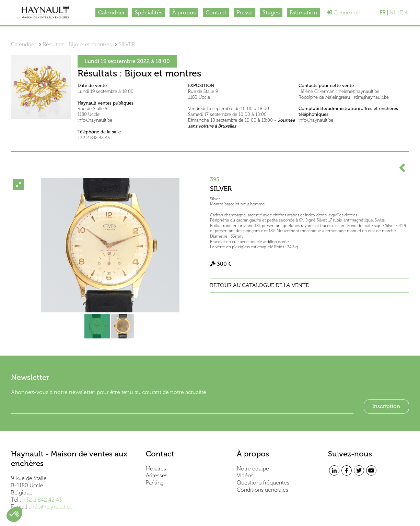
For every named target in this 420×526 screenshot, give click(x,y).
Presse (244, 13)
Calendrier (112, 13)
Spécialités (149, 13)
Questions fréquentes (263, 483)
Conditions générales (262, 490)
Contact (216, 13)
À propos (184, 13)
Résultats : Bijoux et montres (77, 44)
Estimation (303, 13)
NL (393, 13)
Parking (155, 483)
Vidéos (245, 475)
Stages (271, 13)
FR (383, 13)
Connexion (343, 13)
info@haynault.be (52, 507)
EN (404, 13)
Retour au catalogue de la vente (259, 285)
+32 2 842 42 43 (42, 500)
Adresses (157, 475)
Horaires (156, 469)
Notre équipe (253, 469)
